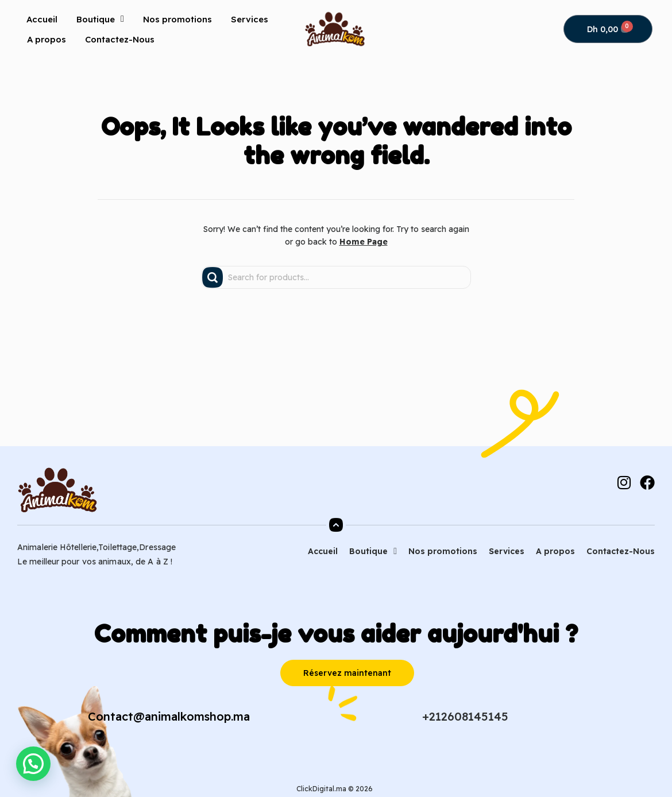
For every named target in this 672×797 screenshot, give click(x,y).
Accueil (42, 19)
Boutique (100, 19)
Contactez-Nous (120, 39)
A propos (47, 39)
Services (250, 19)
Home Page (364, 242)
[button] (34, 763)
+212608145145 (465, 716)
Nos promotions (177, 19)
